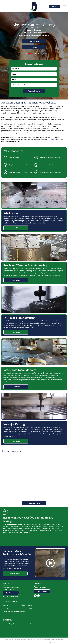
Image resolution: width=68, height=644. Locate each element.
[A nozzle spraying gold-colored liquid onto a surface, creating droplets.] (56, 488)
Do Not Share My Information (20, 640)
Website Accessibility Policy (57, 640)
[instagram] (38, 596)
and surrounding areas (11, 596)
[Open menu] (65, 6)
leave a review (33, 531)
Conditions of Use (31, 640)
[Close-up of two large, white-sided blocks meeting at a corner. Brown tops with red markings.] (34, 488)
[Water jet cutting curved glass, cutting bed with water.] (56, 466)
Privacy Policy (8, 640)
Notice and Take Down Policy (43, 640)
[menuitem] (8, 624)
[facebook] (35, 596)
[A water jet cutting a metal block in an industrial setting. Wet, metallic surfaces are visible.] (12, 488)
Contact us (51, 140)
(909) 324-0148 (40, 587)
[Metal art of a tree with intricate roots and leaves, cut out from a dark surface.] (34, 466)
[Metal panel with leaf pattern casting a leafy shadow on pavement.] (12, 466)
